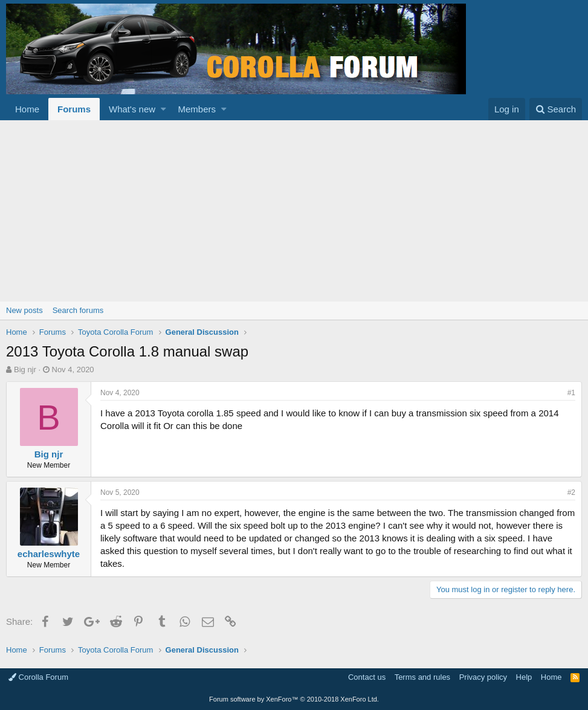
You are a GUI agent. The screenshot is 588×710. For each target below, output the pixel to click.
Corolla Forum (38, 677)
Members (197, 109)
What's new (132, 109)
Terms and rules (422, 677)
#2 (571, 492)
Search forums (78, 310)
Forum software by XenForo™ (294, 699)
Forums (74, 109)
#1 (571, 393)
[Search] (556, 109)
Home (27, 109)
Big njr (25, 370)
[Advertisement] (294, 211)
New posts (24, 310)
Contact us (367, 677)
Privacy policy (483, 677)
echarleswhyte (49, 554)
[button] (163, 109)
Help (524, 677)
